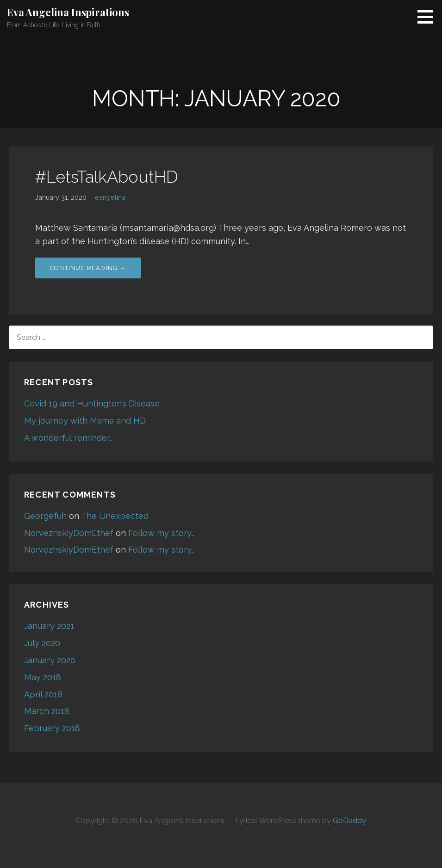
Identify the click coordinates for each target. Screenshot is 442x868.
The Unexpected (115, 516)
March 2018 (47, 711)
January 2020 (50, 660)
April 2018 (43, 694)
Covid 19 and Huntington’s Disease (92, 403)
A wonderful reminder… (68, 438)
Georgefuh (45, 516)
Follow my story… (161, 533)
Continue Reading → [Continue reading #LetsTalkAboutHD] (88, 268)
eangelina (110, 197)
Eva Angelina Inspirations (68, 12)
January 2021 (49, 626)
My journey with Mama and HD (85, 421)
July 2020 (42, 643)
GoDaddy (349, 821)
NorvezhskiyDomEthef (69, 533)
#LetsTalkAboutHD (107, 177)
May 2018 (43, 677)
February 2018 (52, 728)
